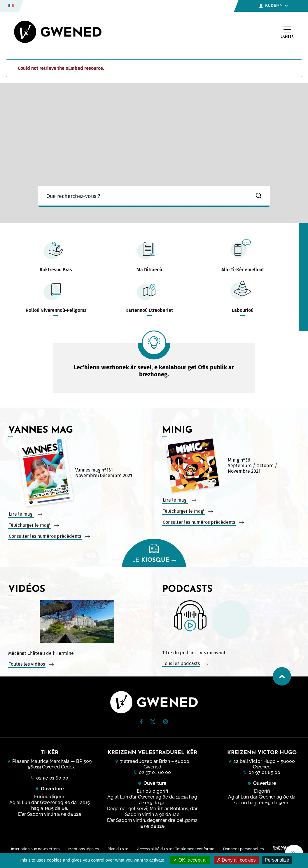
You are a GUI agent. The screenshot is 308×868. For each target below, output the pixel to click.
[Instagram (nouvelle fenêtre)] (165, 722)
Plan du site (118, 849)
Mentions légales (83, 849)
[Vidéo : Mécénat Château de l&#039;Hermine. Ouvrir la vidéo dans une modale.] (77, 622)
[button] (141, 722)
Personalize (277, 860)
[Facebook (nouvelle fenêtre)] (141, 723)
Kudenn (273, 6)
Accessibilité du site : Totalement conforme (176, 849)
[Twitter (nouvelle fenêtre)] (153, 722)
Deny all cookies (236, 860)
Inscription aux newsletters (34, 849)
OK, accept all (190, 860)
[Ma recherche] (143, 196)
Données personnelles (244, 849)
